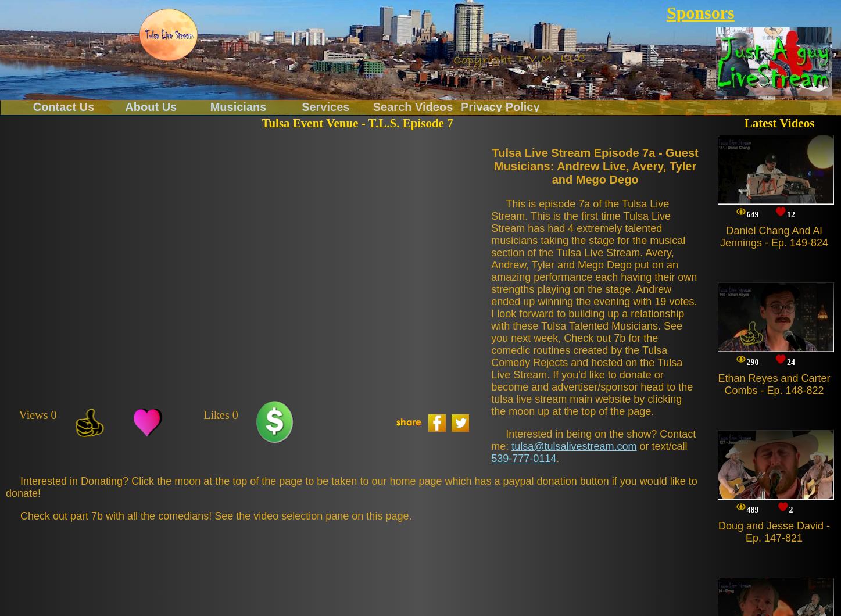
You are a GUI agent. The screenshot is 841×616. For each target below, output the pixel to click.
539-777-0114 (524, 459)
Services (325, 106)
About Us (151, 106)
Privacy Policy (500, 106)
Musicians (239, 106)
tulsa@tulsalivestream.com (574, 446)
